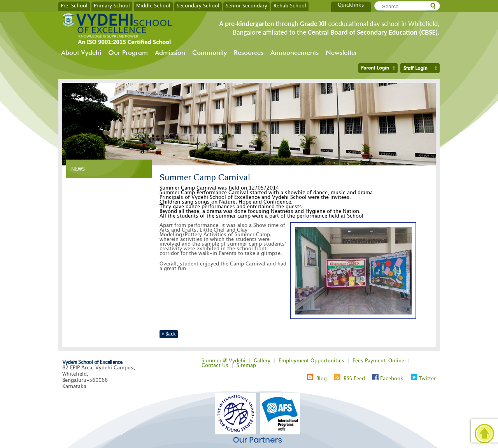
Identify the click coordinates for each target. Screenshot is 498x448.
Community (210, 53)
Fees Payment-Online (378, 361)
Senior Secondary (246, 5)
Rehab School (290, 5)
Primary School (112, 5)
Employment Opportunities (311, 361)
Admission (170, 53)
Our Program (128, 53)
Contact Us (215, 365)
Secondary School (198, 5)
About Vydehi (81, 53)
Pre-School (74, 5)
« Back (169, 334)
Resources (249, 53)
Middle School (153, 5)
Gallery (262, 361)
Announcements (295, 53)
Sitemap (246, 365)
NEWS (78, 169)
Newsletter (341, 53)
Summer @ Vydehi (224, 361)
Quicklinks (351, 5)
